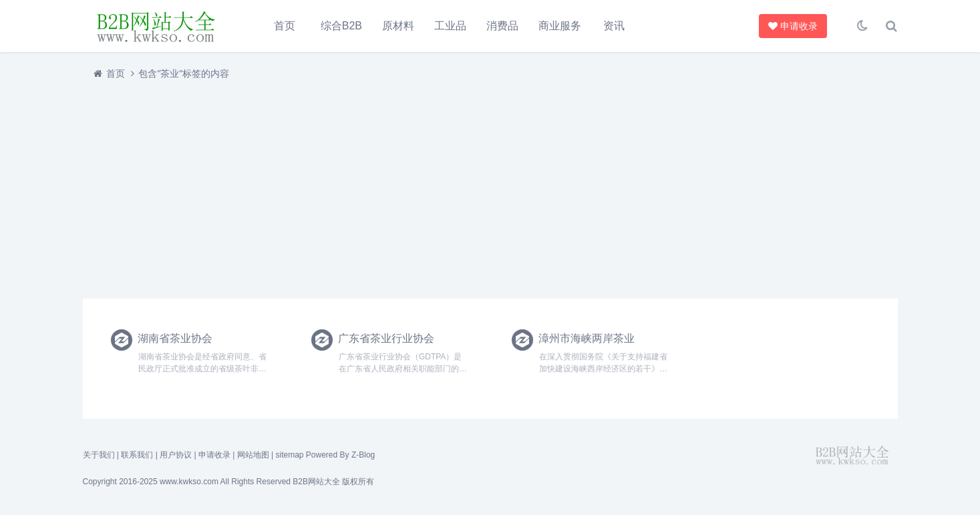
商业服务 (560, 26)
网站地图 (253, 455)
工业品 (450, 26)
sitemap (289, 455)
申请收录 (793, 26)
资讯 (614, 26)
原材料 (398, 26)
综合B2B (341, 26)
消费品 (502, 26)
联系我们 (137, 455)
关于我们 (99, 455)
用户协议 (176, 455)
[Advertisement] (484, 189)
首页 (285, 26)
